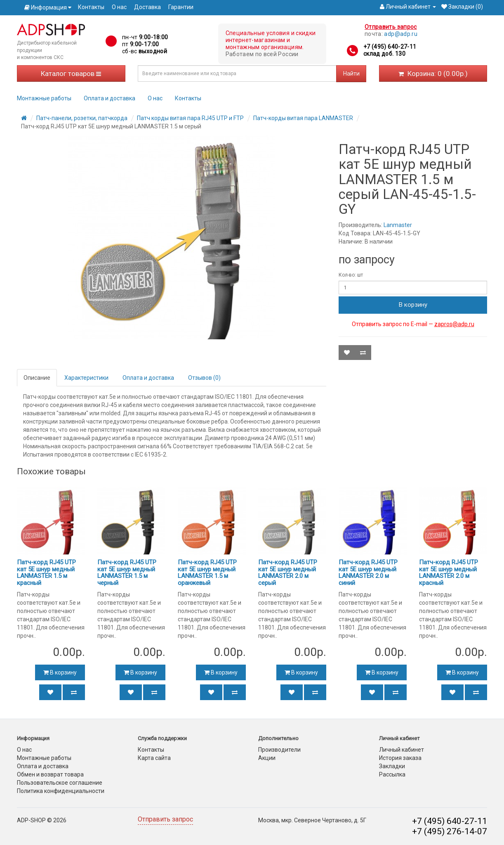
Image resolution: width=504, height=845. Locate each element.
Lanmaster (398, 225)
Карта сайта (154, 758)
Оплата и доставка (110, 98)
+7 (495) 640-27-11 (390, 47)
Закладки (392, 766)
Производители (279, 750)
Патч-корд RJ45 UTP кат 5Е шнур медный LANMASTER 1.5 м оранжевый (207, 573)
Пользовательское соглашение (60, 783)
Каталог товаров (71, 73)
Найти (351, 73)
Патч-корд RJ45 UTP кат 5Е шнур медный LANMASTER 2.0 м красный (449, 573)
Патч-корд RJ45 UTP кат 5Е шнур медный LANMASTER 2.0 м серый (288, 573)
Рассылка (392, 774)
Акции (267, 758)
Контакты (91, 7)
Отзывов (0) (204, 378)
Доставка (147, 7)
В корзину (413, 305)
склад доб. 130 (384, 54)
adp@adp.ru (401, 34)
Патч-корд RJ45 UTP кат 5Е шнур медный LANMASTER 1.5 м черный (127, 573)
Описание (37, 378)
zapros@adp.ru (454, 324)
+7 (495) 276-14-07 (450, 831)
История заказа (400, 758)
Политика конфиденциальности (61, 791)
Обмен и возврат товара (50, 774)
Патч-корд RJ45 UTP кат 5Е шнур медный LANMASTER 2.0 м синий (368, 573)
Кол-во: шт (351, 275)
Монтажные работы (44, 98)
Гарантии (181, 7)
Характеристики (86, 378)
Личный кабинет (402, 750)
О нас (119, 7)
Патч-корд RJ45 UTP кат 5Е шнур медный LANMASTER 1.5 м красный (46, 573)
